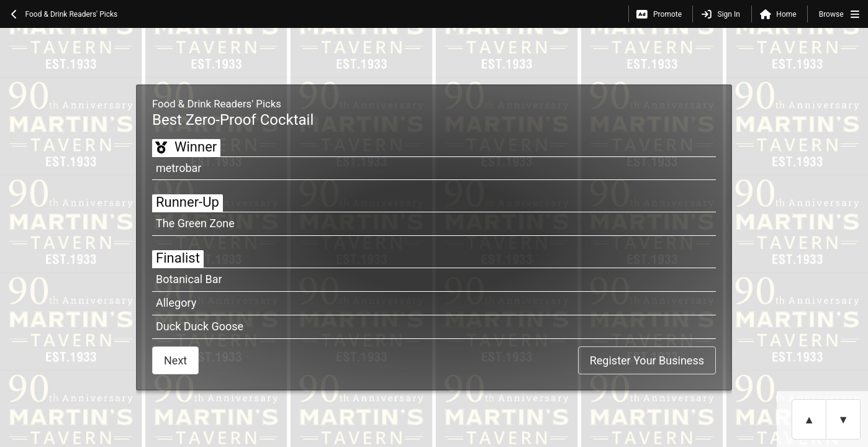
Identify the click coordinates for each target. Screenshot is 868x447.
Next (175, 360)
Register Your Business (647, 360)
